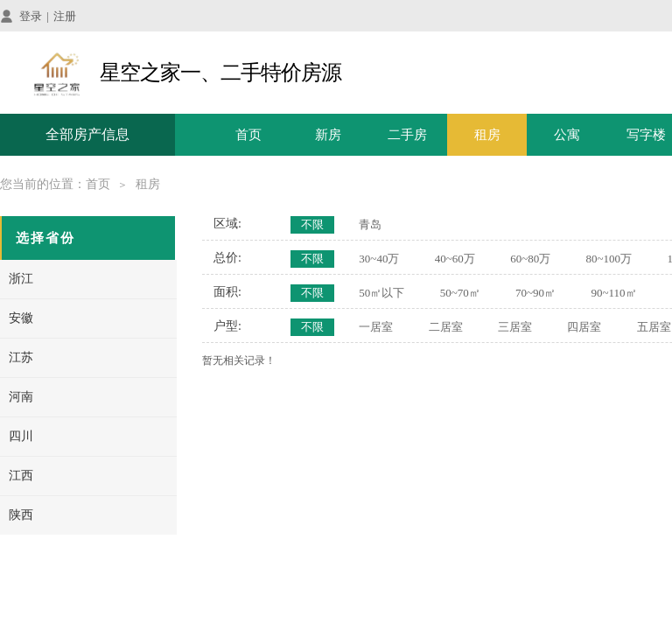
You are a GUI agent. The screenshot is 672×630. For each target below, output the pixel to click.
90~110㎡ (613, 293)
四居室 (584, 327)
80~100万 (609, 259)
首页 (248, 135)
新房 (328, 135)
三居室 (515, 327)
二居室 (446, 327)
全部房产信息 (87, 134)
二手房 (407, 135)
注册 (65, 16)
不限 (312, 224)
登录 (31, 16)
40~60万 (455, 259)
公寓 (567, 135)
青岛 (370, 224)
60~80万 (530, 259)
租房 (487, 135)
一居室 (376, 327)
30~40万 (379, 259)
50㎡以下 (381, 293)
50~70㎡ (460, 293)
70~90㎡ (535, 293)
